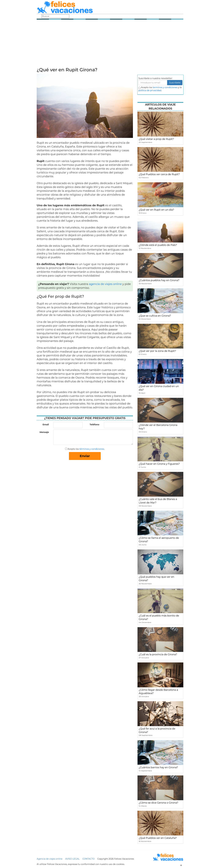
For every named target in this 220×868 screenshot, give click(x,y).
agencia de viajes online (105, 284)
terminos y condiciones (165, 87)
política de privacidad (150, 90)
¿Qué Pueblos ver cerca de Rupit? (159, 174)
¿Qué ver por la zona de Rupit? (157, 351)
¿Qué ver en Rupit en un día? (156, 210)
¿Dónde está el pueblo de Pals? (158, 245)
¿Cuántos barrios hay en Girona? (158, 767)
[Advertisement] (110, 44)
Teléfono (94, 425)
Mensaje (44, 432)
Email (46, 425)
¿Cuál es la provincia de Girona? (158, 654)
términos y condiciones (92, 449)
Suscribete (175, 83)
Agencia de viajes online (50, 859)
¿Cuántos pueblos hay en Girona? (159, 280)
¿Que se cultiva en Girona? (155, 316)
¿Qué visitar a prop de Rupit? (156, 139)
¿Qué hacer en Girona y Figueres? (159, 464)
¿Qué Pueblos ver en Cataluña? (158, 838)
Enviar (85, 456)
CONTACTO (88, 859)
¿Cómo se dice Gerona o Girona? (158, 803)
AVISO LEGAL (72, 859)
